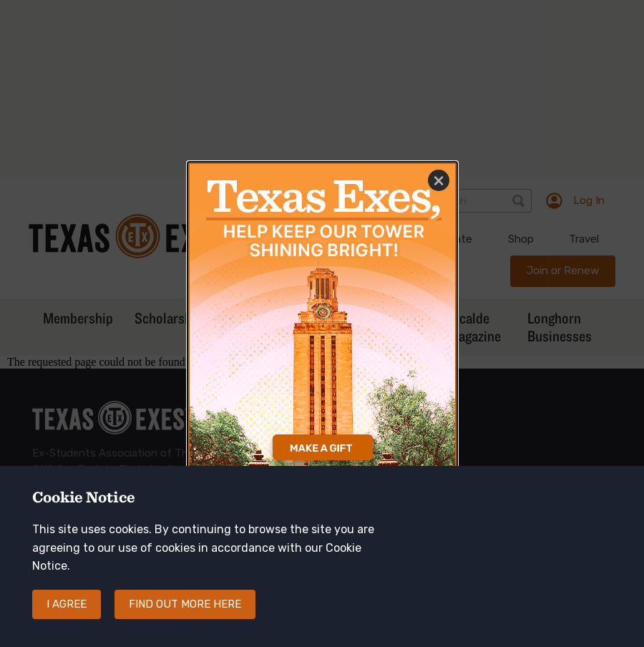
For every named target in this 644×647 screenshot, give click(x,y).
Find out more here (185, 616)
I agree (67, 616)
